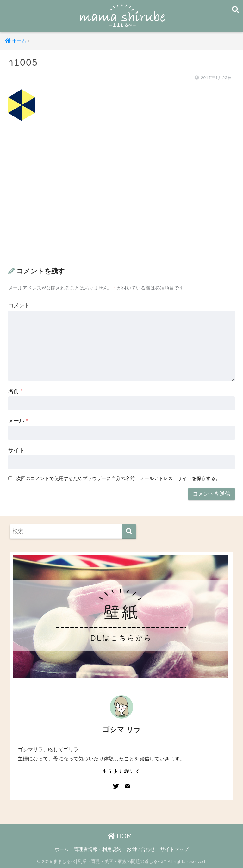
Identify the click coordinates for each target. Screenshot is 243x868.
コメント (19, 306)
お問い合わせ (141, 849)
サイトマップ (174, 849)
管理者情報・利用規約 (97, 849)
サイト (16, 450)
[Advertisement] (121, 193)
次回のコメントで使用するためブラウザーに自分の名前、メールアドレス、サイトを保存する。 (118, 478)
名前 (15, 391)
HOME (122, 836)
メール (18, 421)
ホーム (62, 849)
